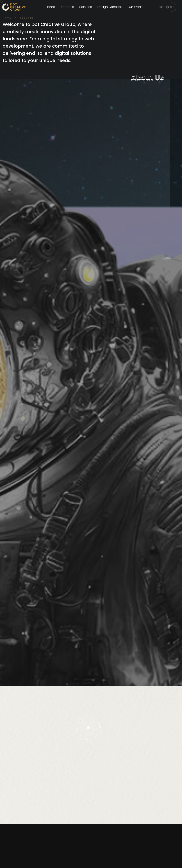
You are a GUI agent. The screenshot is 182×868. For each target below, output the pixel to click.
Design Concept (110, 7)
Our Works (135, 7)
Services (86, 7)
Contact (167, 7)
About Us (67, 7)
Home (50, 7)
